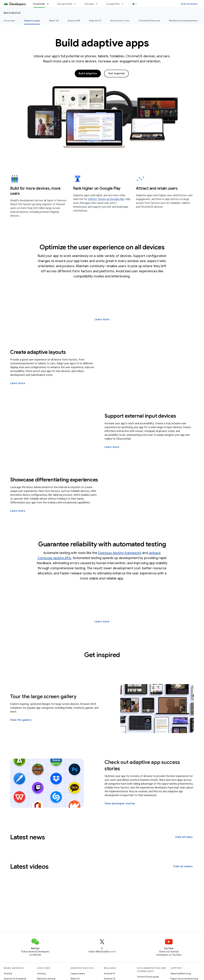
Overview (9, 21)
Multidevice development (183, 21)
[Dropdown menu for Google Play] (124, 4)
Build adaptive (88, 74)
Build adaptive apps (102, 43)
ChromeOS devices (149, 21)
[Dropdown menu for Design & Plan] (76, 4)
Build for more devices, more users (35, 191)
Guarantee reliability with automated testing (102, 544)
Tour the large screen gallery (43, 696)
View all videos (183, 866)
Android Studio (189, 4)
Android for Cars (120, 21)
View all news (184, 837)
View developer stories (120, 804)
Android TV (95, 21)
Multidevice (12, 13)
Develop (89, 4)
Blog (138, 4)
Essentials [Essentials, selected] (39, 4)
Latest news (28, 837)
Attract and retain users (157, 188)
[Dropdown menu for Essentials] (49, 4)
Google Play (113, 4)
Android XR (74, 21)
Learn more (102, 319)
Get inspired (116, 74)
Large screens (78, 973)
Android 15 (109, 973)
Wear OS (54, 21)
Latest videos (29, 866)
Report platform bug (181, 973)
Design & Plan (65, 4)
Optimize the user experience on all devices (102, 247)
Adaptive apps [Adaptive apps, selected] (32, 21)
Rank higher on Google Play (97, 188)
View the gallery (21, 720)
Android (8, 973)
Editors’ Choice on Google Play (106, 199)
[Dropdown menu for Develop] (98, 4)
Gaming (41, 973)
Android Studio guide (148, 977)
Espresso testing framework (120, 553)
